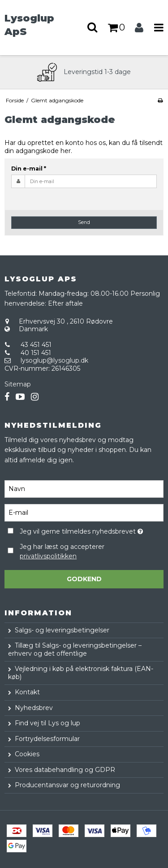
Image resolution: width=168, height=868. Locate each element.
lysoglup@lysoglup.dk (54, 360)
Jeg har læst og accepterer (62, 551)
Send (84, 222)
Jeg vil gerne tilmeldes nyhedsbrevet (81, 530)
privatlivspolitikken (48, 556)
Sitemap (18, 384)
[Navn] (84, 488)
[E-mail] (84, 512)
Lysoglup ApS (29, 25)
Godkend (84, 579)
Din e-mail (29, 169)
